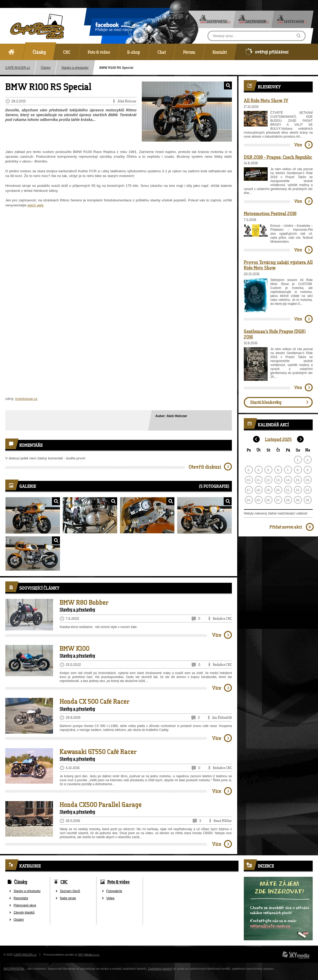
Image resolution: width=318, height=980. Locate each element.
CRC (64, 882)
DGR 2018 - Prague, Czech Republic (278, 157)
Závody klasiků (24, 913)
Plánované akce (25, 905)
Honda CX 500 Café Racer (95, 701)
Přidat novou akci (286, 527)
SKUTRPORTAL (14, 969)
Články (46, 68)
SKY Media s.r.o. (89, 955)
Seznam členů (70, 891)
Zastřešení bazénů (160, 969)
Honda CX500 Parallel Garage (101, 805)
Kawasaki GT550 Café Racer (98, 752)
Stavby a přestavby (75, 68)
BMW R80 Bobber (84, 602)
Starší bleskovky (266, 402)
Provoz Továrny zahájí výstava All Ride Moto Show (278, 265)
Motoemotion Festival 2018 (270, 213)
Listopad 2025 (278, 439)
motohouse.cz (26, 399)
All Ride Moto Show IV (266, 100)
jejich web (36, 205)
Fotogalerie (114, 891)
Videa (110, 898)
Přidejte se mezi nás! (112, 28)
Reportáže (21, 898)
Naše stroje (68, 898)
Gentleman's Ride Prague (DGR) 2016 (275, 334)
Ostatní (19, 920)
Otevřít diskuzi (205, 467)
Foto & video (118, 882)
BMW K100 (75, 648)
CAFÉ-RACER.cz (25, 955)
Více (217, 635)
